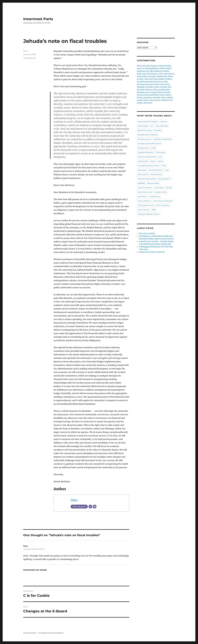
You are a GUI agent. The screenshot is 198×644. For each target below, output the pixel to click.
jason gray (142, 170)
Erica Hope (153, 79)
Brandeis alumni (145, 139)
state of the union (145, 192)
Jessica (171, 74)
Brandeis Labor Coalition (163, 98)
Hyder (170, 76)
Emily (139, 74)
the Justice (142, 196)
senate (169, 188)
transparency (155, 196)
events (161, 161)
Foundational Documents (148, 166)
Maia (156, 90)
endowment (143, 161)
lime (152, 100)
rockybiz (162, 90)
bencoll (140, 95)
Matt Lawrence (147, 90)
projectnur (148, 98)
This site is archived (147, 234)
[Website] (90, 507)
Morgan (154, 74)
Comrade (163, 87)
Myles (160, 92)
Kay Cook (149, 84)
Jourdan (140, 79)
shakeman (141, 71)
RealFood (158, 71)
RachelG (167, 92)
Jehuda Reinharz (156, 170)
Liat (148, 74)
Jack (156, 100)
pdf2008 (141, 183)
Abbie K (165, 100)
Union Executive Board (163, 201)
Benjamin (141, 92)
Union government (146, 205)
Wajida (161, 79)
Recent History (153, 183)
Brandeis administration (148, 135)
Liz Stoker (150, 87)
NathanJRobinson (152, 68)
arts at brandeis (162, 126)
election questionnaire (147, 157)
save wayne (159, 188)
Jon (148, 71)
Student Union (161, 192)
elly (144, 66)
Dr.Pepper (152, 76)
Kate (168, 90)
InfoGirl (166, 71)
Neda (157, 87)
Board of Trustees (145, 130)
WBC (154, 210)
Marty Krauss (143, 174)
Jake (152, 71)
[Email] (95, 507)
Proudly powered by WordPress (51, 633)
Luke (162, 84)
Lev (143, 68)
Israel (164, 166)
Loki (139, 68)
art (152, 126)
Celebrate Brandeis (146, 152)
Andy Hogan (143, 126)
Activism (164, 121)
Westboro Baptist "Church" (149, 214)
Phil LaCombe (166, 68)
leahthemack (162, 76)
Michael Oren (156, 174)
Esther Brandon (165, 66)
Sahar (74, 500)
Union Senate (143, 210)
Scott (160, 74)
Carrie (165, 74)
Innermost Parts (38, 19)
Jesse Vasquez (151, 92)
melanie (140, 100)
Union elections (144, 201)
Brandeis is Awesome (163, 139)
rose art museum (145, 188)
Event (153, 161)
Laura (146, 95)
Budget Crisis (143, 148)
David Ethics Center (157, 95)
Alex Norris (148, 103)
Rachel (156, 84)
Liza (144, 74)
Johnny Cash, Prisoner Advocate (152, 252)
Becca (161, 82)
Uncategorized (29, 58)
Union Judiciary (163, 205)
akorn (147, 100)
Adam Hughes (152, 66)
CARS (153, 148)
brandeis (158, 130)
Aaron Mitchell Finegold (148, 121)
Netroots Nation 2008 (147, 179)
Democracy (161, 152)
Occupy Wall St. (164, 179)
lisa (160, 100)
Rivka (145, 76)
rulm (146, 79)
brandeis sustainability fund (149, 143)
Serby (139, 76)
